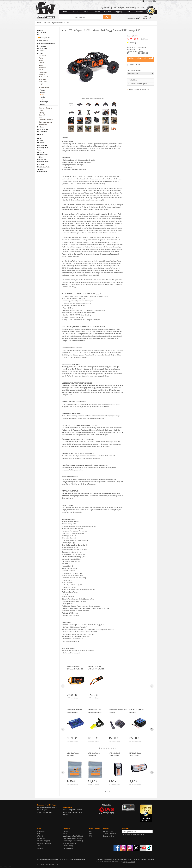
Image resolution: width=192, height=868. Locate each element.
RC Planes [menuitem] (41, 51)
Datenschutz (41, 838)
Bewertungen (82, 859)
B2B (129, 12)
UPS (90, 836)
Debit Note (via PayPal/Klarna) (73, 838)
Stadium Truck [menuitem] (43, 77)
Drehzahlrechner (109, 836)
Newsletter (140, 8)
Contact (140, 12)
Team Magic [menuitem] (44, 102)
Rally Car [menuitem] (42, 74)
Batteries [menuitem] (40, 141)
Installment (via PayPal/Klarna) (73, 836)
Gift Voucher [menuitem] (41, 165)
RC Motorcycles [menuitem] (43, 129)
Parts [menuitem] (40, 117)
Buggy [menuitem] (41, 60)
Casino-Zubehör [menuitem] (43, 41)
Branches (108, 12)
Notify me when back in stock (141, 58)
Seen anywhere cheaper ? (137, 84)
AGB (39, 834)
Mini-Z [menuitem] (41, 70)
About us (40, 848)
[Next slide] (152, 686)
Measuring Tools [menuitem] (43, 148)
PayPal (65, 831)
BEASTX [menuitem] (40, 135)
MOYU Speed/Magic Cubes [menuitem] (46, 43)
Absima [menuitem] (42, 90)
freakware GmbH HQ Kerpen (47, 805)
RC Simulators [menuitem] (42, 132)
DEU (154, 1)
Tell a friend (132, 80)
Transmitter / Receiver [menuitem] (46, 120)
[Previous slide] (63, 686)
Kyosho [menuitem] (42, 97)
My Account (106, 8)
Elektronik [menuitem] (42, 115)
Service (97, 12)
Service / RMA (108, 831)
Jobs (39, 846)
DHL (90, 831)
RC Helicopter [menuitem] (42, 46)
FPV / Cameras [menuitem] (42, 145)
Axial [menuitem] (42, 95)
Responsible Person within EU (139, 90)
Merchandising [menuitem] (42, 159)
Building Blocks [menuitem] (44, 38)
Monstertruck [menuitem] (43, 72)
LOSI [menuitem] (42, 99)
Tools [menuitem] (39, 150)
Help (114, 8)
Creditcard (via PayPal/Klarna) (73, 841)
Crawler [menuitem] (41, 63)
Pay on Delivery (68, 846)
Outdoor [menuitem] (40, 157)
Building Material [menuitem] (43, 155)
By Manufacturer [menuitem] (44, 87)
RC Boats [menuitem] (40, 127)
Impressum (41, 831)
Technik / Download (110, 834)
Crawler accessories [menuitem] (45, 122)
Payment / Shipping (44, 841)
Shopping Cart (134, 18)
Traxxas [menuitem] (43, 104)
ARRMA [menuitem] (43, 92)
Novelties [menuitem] (40, 30)
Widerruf (40, 836)
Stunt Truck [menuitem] (42, 79)
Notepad (121, 8)
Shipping (118, 12)
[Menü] (133, 806)
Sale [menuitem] (39, 35)
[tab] (100, 748)
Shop (75, 12)
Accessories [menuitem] (43, 124)
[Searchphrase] (81, 17)
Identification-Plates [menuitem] (44, 167)
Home (65, 12)
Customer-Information (44, 843)
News (86, 12)
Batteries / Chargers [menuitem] (45, 108)
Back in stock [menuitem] (42, 33)
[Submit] (107, 17)
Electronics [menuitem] (41, 143)
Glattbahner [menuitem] (43, 68)
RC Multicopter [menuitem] (42, 48)
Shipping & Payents (129, 862)
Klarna (65, 834)
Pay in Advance (68, 848)
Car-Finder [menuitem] (42, 56)
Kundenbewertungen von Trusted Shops (50, 859)
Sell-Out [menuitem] (40, 169)
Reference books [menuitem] (43, 162)
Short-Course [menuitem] (43, 82)
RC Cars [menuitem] (40, 53)
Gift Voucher (130, 8)
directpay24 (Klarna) (70, 843)
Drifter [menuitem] (41, 65)
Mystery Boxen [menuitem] (42, 172)
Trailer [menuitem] (41, 58)
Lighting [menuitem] (41, 113)
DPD (90, 834)
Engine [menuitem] (41, 110)
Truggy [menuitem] (41, 84)
